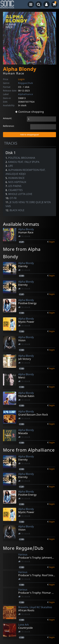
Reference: (9, 126)
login (52, 242)
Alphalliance (26, 94)
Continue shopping (30, 112)
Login (21, 79)
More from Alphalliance (29, 450)
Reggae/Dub (26, 83)
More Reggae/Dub (23, 548)
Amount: (7, 118)
